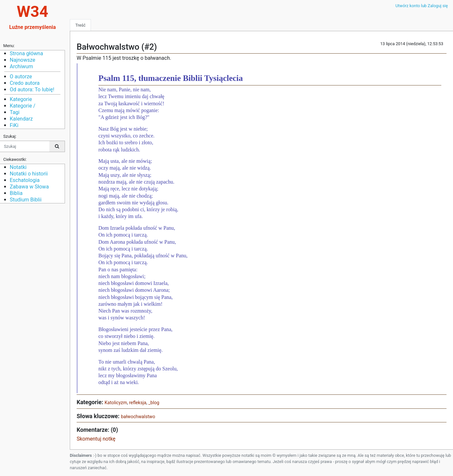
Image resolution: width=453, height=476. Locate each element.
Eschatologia (25, 180)
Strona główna (26, 53)
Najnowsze (22, 60)
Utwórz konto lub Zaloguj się (422, 6)
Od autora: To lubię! (32, 90)
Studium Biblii (26, 200)
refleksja (138, 403)
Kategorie (21, 99)
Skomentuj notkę (96, 439)
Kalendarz (21, 119)
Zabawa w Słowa (29, 187)
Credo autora (25, 83)
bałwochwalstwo (138, 417)
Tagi (15, 112)
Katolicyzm (116, 403)
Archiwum (21, 66)
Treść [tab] (80, 25)
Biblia (16, 193)
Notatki (18, 167)
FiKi (14, 125)
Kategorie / (23, 106)
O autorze (21, 77)
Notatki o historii (29, 174)
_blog (154, 403)
